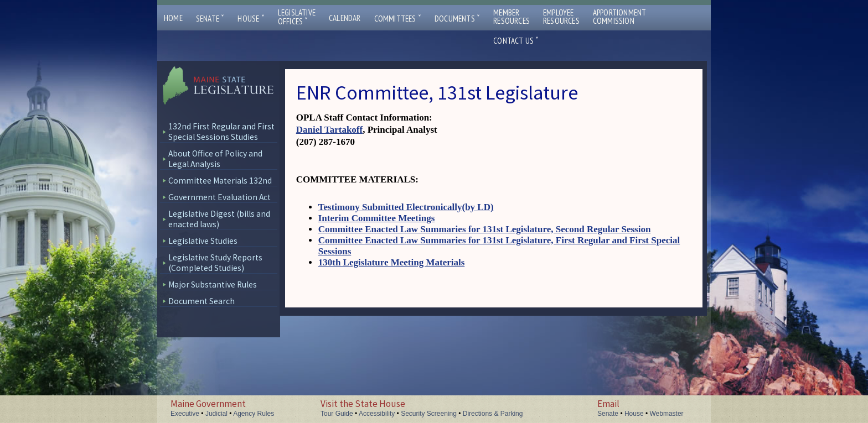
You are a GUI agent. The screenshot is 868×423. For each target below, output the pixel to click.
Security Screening (429, 414)
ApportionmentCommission (620, 17)
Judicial (216, 414)
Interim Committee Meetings (377, 218)
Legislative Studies (203, 241)
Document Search (201, 301)
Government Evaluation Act (219, 197)
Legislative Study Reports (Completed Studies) (215, 263)
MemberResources (512, 17)
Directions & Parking (493, 414)
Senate (210, 19)
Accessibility (377, 414)
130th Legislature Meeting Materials (392, 262)
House (251, 19)
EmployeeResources (561, 17)
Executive (185, 414)
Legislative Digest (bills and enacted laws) (219, 219)
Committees (398, 19)
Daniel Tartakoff (329, 130)
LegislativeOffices (297, 17)
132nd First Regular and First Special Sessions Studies (221, 132)
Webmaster (666, 414)
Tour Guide (337, 414)
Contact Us (516, 41)
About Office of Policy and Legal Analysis (215, 159)
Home (173, 18)
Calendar (345, 18)
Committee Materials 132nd (220, 181)
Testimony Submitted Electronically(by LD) (406, 207)
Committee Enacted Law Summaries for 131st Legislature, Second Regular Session (485, 229)
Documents (457, 19)
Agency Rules (254, 414)
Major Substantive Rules (213, 284)
